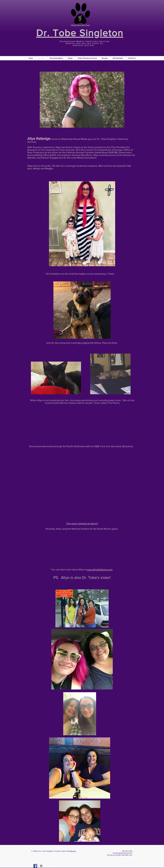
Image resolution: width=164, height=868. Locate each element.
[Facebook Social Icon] (35, 866)
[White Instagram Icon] (87, 861)
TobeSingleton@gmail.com (122, 853)
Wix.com (73, 851)
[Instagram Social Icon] (41, 866)
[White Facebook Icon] (84, 861)
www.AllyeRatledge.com (100, 570)
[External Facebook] (82, 467)
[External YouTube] (83, 425)
